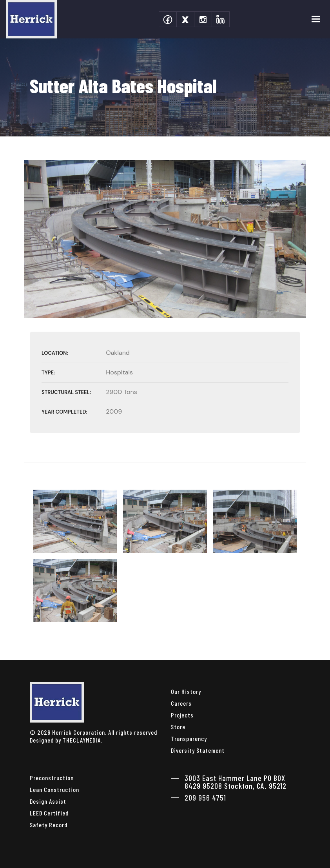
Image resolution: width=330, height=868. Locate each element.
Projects (182, 715)
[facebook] (168, 19)
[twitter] (185, 19)
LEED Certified (49, 813)
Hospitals (119, 372)
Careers (181, 703)
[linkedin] (221, 19)
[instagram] (203, 19)
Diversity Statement (198, 750)
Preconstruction (52, 778)
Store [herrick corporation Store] (178, 727)
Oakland (118, 353)
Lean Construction (54, 789)
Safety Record (49, 825)
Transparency (189, 738)
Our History (186, 691)
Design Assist (48, 801)
